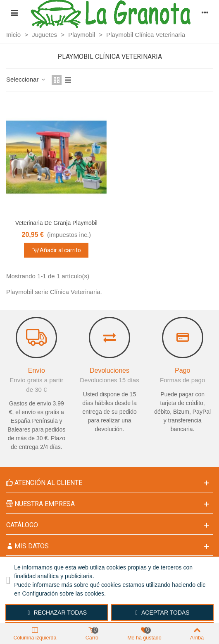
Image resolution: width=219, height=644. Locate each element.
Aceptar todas (163, 613)
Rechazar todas (57, 613)
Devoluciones (109, 370)
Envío (37, 370)
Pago (182, 370)
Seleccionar (26, 79)
